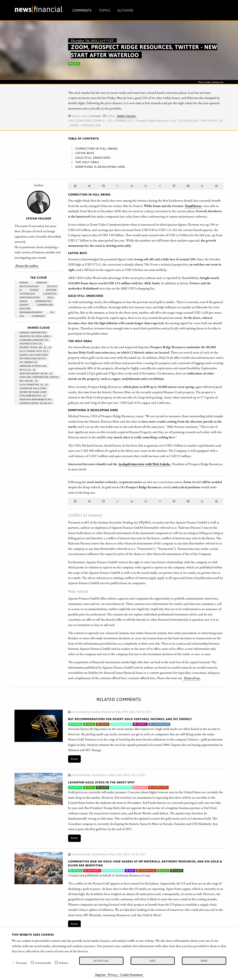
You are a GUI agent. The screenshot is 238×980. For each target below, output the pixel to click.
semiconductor (28, 298)
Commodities (42, 301)
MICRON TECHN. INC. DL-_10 (34, 347)
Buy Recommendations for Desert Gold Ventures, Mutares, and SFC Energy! (130, 719)
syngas (33, 290)
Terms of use (192, 678)
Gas (20, 316)
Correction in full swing (96, 148)
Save (153, 961)
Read (74, 759)
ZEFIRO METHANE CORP (32, 392)
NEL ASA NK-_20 (27, 381)
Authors (125, 10)
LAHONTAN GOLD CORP (31, 388)
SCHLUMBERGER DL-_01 (31, 396)
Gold (49, 298)
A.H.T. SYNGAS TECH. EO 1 (33, 351)
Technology (26, 294)
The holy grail (87, 162)
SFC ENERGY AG (27, 362)
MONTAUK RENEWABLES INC (34, 399)
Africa (22, 301)
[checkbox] (14, 962)
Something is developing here (100, 167)
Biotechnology (28, 286)
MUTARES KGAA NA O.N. (31, 359)
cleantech (48, 294)
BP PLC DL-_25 (26, 370)
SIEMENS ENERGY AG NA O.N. (34, 403)
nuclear (23, 309)
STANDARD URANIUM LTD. (33, 340)
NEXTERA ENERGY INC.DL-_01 (34, 374)
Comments (82, 10)
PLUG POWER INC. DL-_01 (32, 385)
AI (19, 290)
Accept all (101, 961)
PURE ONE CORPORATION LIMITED (38, 377)
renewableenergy (30, 312)
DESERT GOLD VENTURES (32, 355)
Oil (51, 312)
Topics (104, 10)
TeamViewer (193, 206)
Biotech (51, 286)
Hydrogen (37, 316)
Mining (22, 283)
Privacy (113, 974)
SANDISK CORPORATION (31, 333)
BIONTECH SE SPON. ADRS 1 (34, 336)
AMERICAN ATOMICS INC (32, 366)
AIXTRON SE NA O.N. (29, 344)
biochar (50, 290)
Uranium (40, 283)
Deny (204, 961)
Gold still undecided (93, 158)
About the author (27, 265)
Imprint (100, 974)
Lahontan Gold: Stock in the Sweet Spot (101, 782)
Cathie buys (85, 153)
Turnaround (43, 305)
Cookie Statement (131, 974)
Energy (23, 305)
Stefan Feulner (127, 116)
